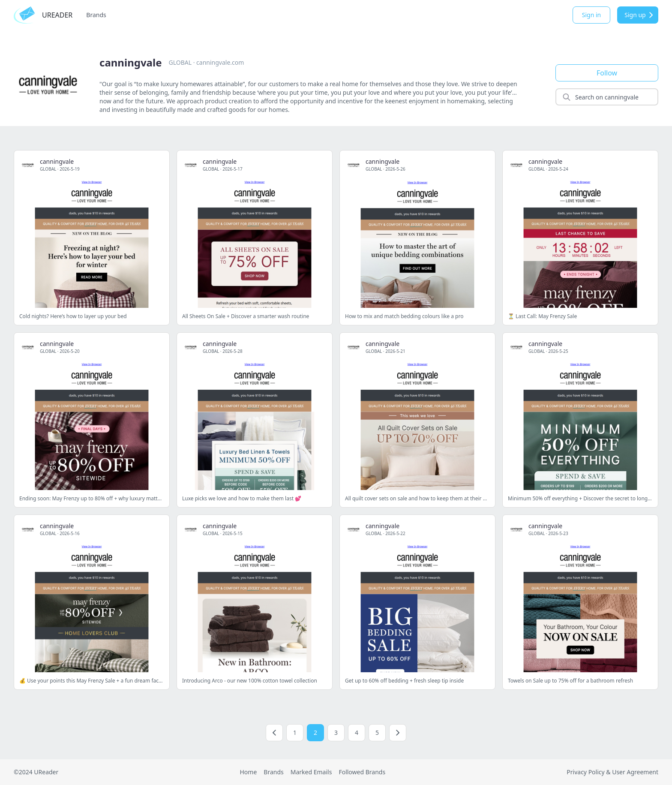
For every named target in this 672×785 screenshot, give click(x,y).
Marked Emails (311, 772)
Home (248, 772)
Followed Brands (362, 772)
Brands (96, 15)
